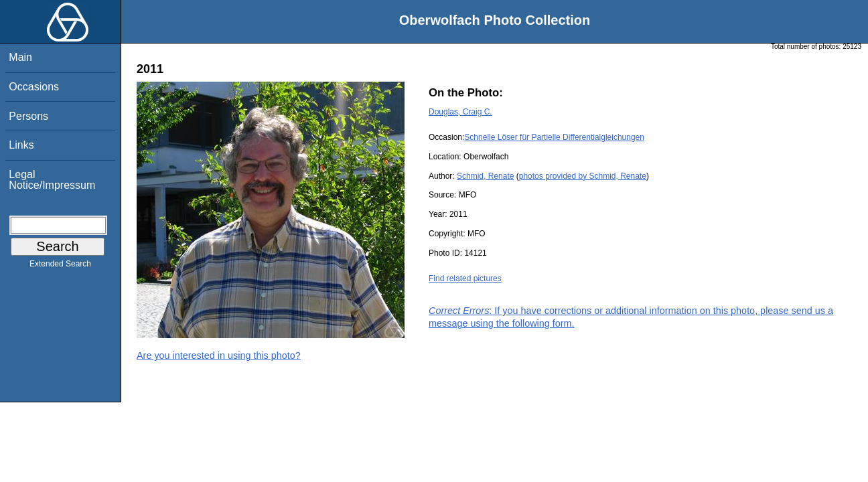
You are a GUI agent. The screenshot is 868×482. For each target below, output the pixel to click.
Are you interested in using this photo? (219, 355)
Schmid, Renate (485, 176)
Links (21, 145)
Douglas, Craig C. (460, 112)
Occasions (34, 87)
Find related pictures (465, 278)
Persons (28, 116)
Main (20, 57)
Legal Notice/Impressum (52, 180)
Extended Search (60, 266)
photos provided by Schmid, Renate (583, 176)
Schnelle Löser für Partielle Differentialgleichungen (554, 137)
